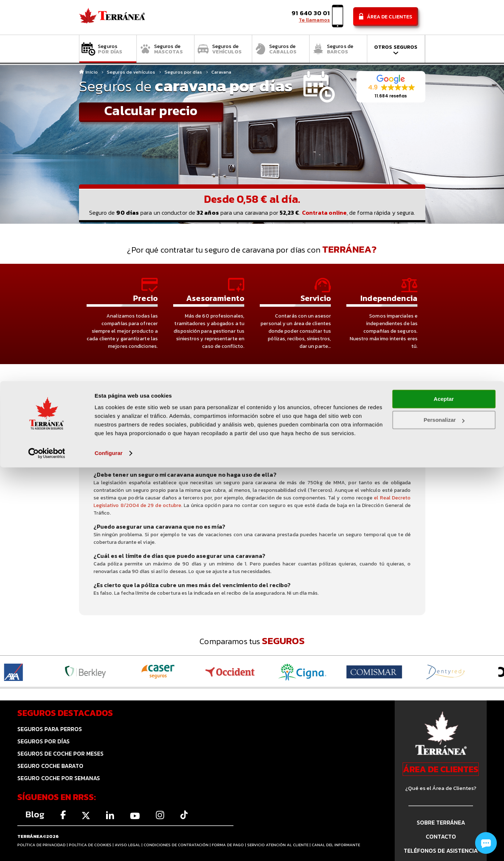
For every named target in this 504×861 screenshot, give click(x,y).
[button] (391, 87)
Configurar (109, 847)
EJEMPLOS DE (250, 424)
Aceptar (444, 793)
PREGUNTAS (135, 424)
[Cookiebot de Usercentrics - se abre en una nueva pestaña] (47, 847)
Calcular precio (151, 111)
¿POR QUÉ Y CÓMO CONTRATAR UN (367, 424)
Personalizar (444, 814)
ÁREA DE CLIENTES (441, 769)
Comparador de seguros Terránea (112, 18)
